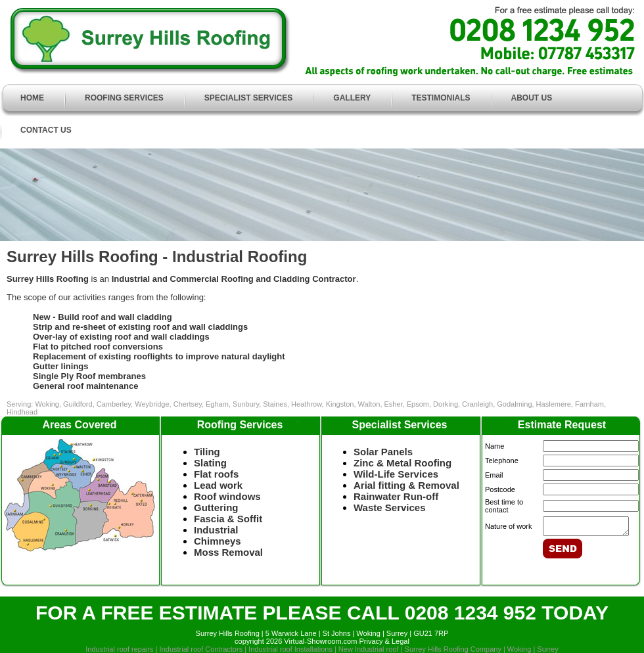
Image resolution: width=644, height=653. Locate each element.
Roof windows (227, 496)
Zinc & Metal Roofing (402, 463)
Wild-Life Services (396, 474)
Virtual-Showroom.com (320, 641)
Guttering (216, 507)
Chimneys (218, 541)
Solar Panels (383, 452)
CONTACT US (46, 130)
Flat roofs (216, 474)
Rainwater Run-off (396, 496)
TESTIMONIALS (441, 98)
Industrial (216, 530)
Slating (210, 463)
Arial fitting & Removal (406, 485)
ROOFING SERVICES (124, 98)
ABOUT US (532, 98)
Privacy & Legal (384, 641)
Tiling (207, 452)
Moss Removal (228, 552)
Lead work (225, 485)
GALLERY (352, 98)
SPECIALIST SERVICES (248, 98)
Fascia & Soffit (228, 519)
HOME (32, 98)
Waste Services (390, 507)
